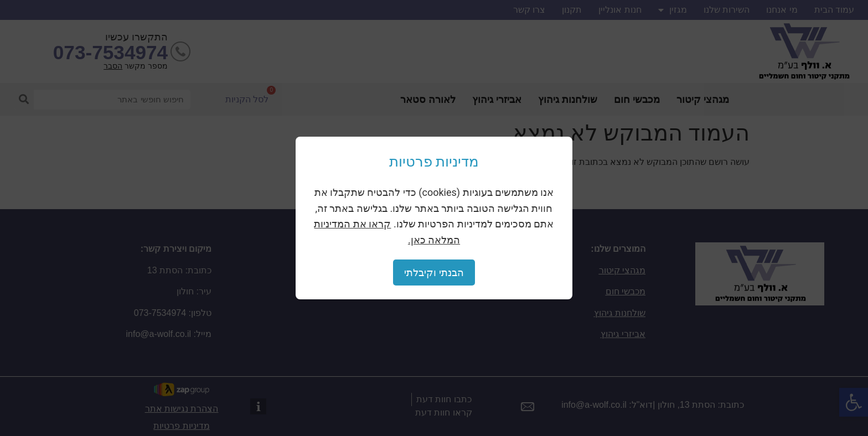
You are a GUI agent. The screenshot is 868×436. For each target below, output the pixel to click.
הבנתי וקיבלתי (434, 272)
